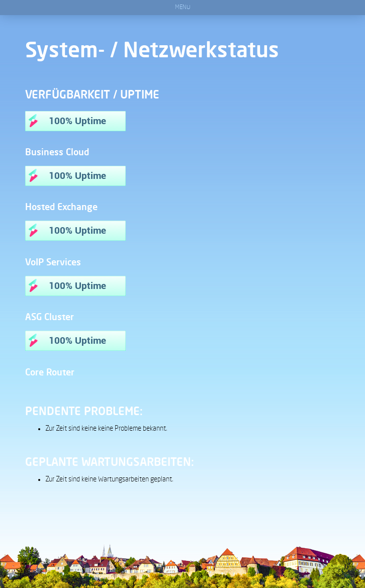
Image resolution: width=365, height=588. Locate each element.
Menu (183, 8)
